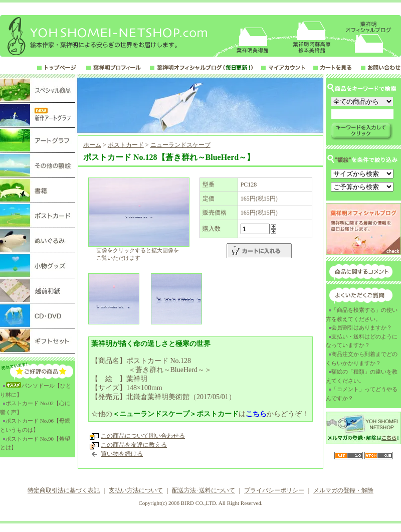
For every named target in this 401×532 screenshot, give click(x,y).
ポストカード (126, 145)
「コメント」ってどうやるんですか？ (362, 394)
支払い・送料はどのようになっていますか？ (362, 341)
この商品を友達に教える (134, 445)
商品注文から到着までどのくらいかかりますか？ (362, 359)
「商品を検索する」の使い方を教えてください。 (362, 314)
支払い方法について (136, 490)
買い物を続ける (122, 454)
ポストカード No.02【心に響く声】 (35, 408)
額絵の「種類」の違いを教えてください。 (362, 376)
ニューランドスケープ (180, 145)
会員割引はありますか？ (362, 327)
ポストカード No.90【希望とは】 (35, 443)
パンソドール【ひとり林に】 (36, 390)
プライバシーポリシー (274, 490)
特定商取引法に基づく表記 (64, 490)
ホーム (92, 145)
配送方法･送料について (204, 490)
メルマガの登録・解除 (343, 490)
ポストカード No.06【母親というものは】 (35, 425)
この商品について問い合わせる (143, 436)
